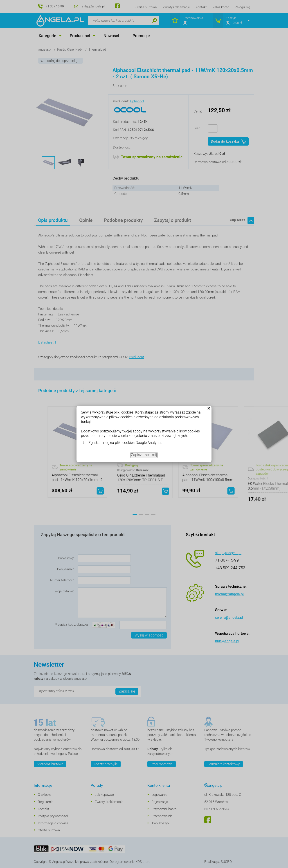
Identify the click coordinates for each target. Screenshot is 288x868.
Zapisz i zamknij (144, 455)
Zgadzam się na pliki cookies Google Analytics (125, 443)
